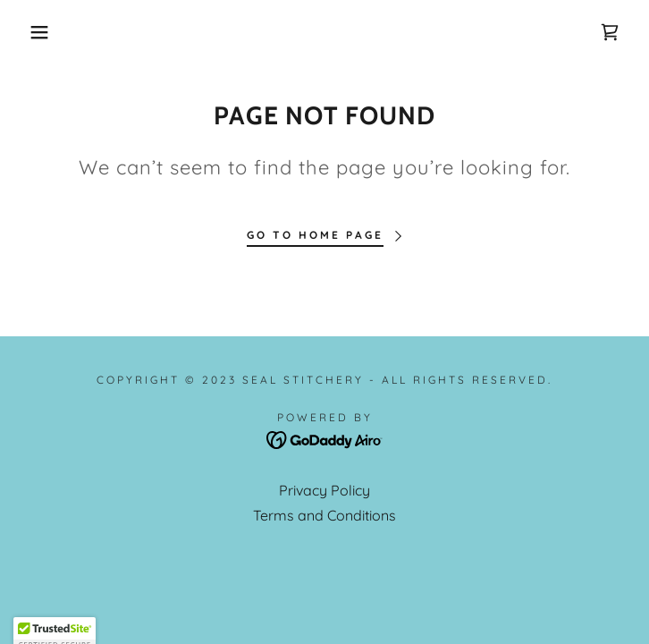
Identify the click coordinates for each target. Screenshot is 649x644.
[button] (42, 32)
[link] (610, 32)
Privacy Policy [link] (324, 490)
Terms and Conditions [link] (324, 515)
